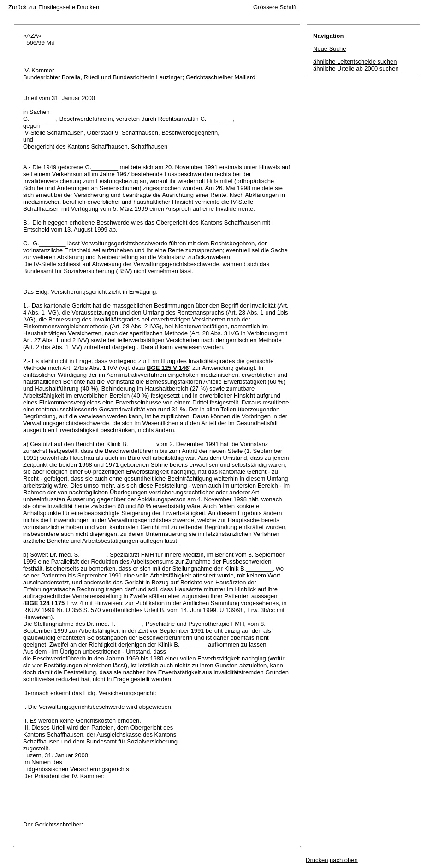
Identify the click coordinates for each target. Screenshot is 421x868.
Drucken (88, 7)
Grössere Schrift (275, 7)
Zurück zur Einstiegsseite (42, 7)
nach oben (344, 860)
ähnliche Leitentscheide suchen (355, 62)
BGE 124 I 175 (45, 603)
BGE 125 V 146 (168, 368)
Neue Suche (330, 49)
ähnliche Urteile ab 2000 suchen (356, 68)
